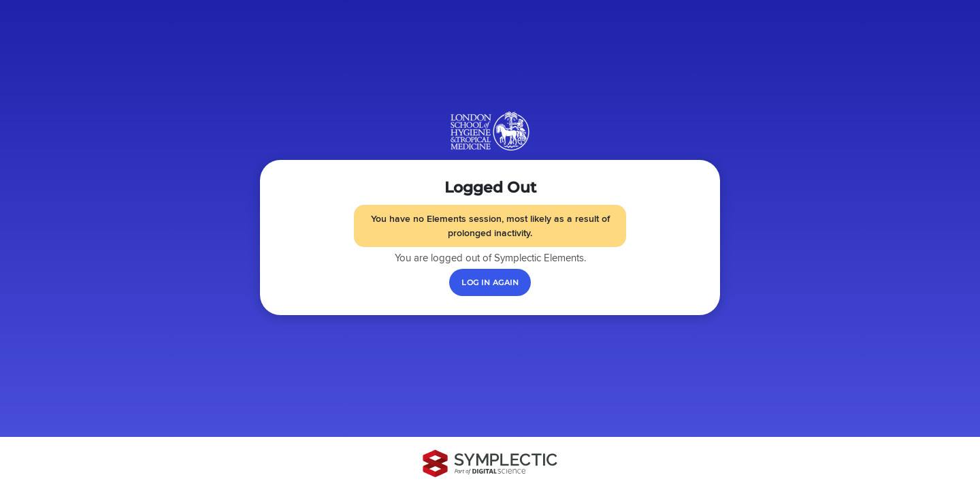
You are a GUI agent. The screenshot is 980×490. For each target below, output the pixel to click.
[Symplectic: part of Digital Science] (490, 463)
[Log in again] (490, 282)
